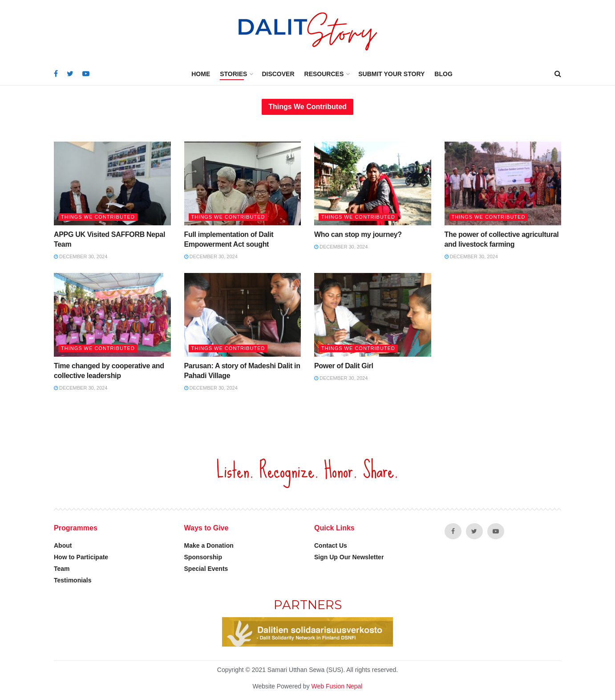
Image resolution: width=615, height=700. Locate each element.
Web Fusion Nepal (337, 686)
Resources (324, 74)
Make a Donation (209, 545)
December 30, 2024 (81, 256)
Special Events (206, 569)
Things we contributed (98, 217)
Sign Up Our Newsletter (349, 557)
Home (201, 74)
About (63, 545)
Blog (443, 74)
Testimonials (73, 580)
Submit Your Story (391, 74)
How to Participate (81, 557)
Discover (278, 74)
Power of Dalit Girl (344, 366)
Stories (233, 74)
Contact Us (331, 545)
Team (62, 569)
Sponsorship (203, 557)
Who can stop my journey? (358, 234)
